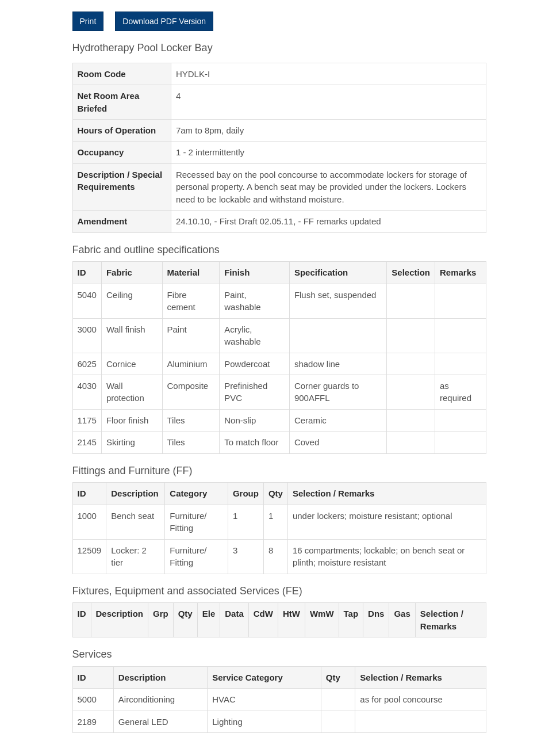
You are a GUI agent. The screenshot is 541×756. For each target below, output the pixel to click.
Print (88, 21)
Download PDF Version (164, 21)
